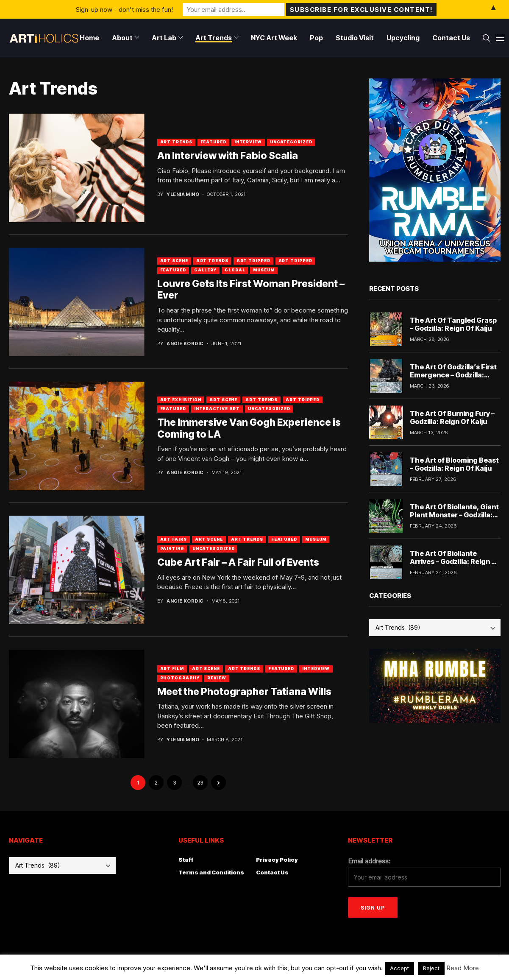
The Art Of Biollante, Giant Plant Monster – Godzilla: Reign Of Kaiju (454, 515)
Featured (213, 142)
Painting (172, 549)
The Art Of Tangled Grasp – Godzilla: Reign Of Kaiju (453, 324)
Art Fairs (174, 539)
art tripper (295, 261)
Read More (463, 968)
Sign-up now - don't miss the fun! (124, 9)
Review (217, 678)
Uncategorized (291, 142)
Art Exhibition (181, 400)
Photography (180, 678)
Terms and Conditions (211, 872)
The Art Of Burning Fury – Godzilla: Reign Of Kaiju (452, 417)
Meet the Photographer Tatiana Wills (244, 692)
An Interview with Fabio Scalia (228, 156)
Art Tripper (253, 261)
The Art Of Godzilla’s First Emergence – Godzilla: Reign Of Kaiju (453, 375)
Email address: (369, 861)
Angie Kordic (185, 344)
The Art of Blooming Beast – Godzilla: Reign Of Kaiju (454, 464)
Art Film (172, 669)
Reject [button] (431, 968)
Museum (264, 270)
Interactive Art (217, 409)
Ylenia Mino (183, 194)
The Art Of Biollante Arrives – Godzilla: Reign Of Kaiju (455, 561)
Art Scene (174, 261)
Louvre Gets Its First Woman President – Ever (251, 290)
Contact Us (272, 872)
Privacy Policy (277, 860)
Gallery (205, 270)
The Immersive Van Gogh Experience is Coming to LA (249, 428)
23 (200, 783)
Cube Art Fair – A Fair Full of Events (238, 562)
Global (235, 270)
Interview (248, 142)
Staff (186, 860)
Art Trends (176, 142)
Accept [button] (399, 968)
